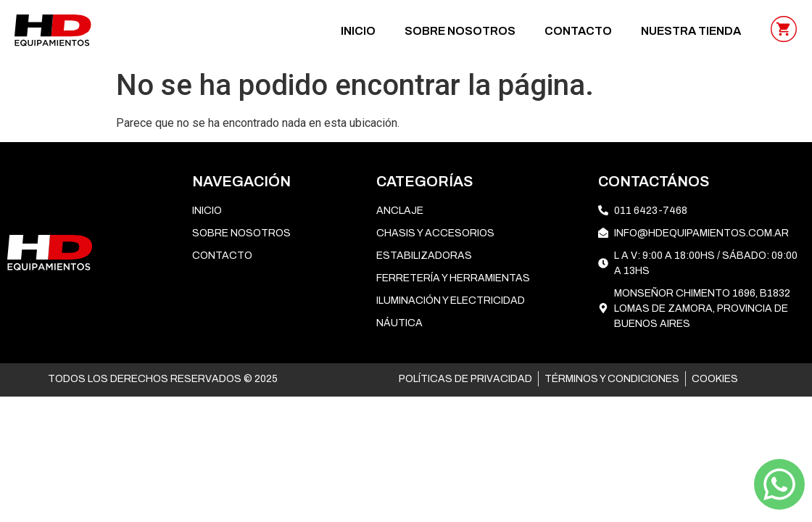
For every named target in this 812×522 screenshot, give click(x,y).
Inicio (358, 31)
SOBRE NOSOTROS (460, 31)
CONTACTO (578, 31)
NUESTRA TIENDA (691, 31)
